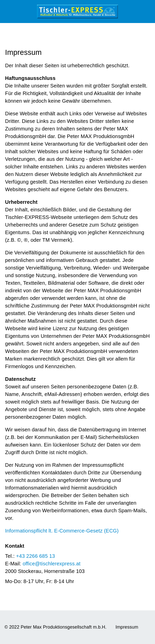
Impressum (127, 627)
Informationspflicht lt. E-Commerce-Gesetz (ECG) (62, 531)
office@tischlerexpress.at (51, 564)
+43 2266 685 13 (35, 556)
